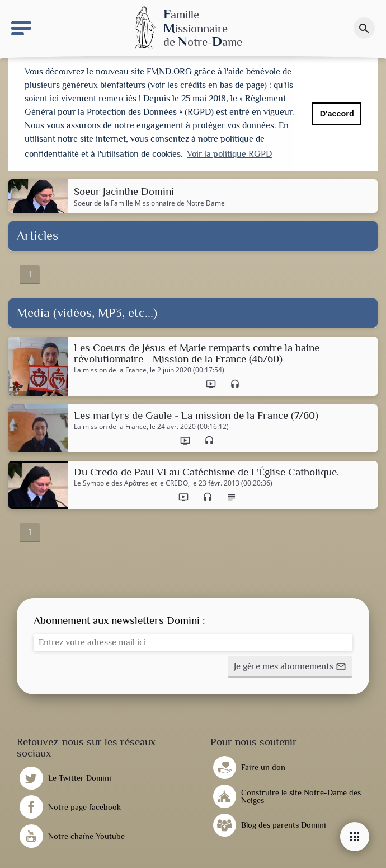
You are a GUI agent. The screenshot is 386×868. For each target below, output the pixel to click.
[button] (290, 665)
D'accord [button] (337, 114)
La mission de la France (110, 367)
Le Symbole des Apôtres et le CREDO (131, 481)
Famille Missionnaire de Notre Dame (168, 200)
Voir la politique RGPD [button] (229, 154)
